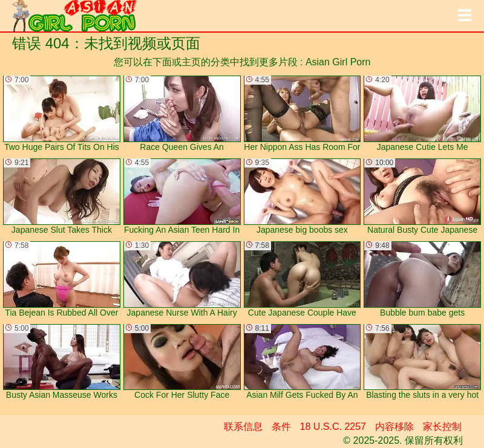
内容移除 (394, 427)
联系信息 (243, 427)
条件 (281, 427)
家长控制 (442, 427)
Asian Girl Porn (338, 62)
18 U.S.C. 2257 (333, 427)
